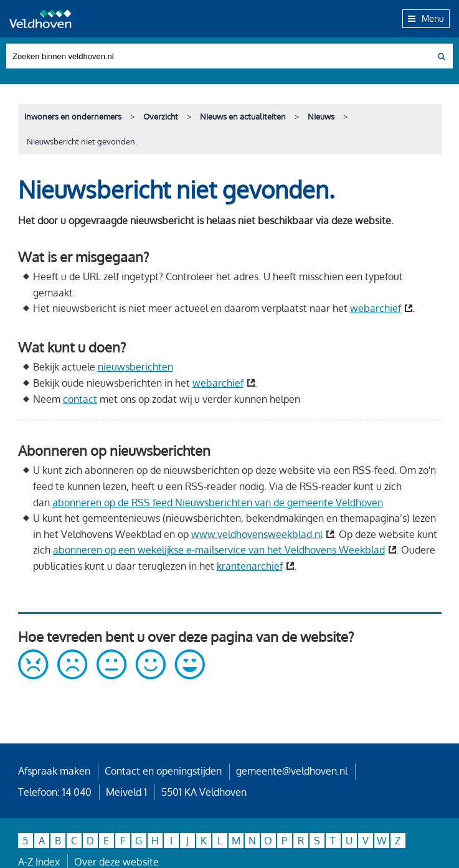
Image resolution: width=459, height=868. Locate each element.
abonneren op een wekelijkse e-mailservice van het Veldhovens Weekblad (219, 550)
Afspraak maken (54, 771)
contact (80, 399)
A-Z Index (39, 862)
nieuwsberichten (135, 367)
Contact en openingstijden (163, 771)
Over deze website (116, 862)
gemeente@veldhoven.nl (292, 771)
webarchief (376, 308)
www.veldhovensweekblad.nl (257, 534)
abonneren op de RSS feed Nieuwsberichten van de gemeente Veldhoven (218, 502)
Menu (426, 18)
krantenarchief (250, 566)
